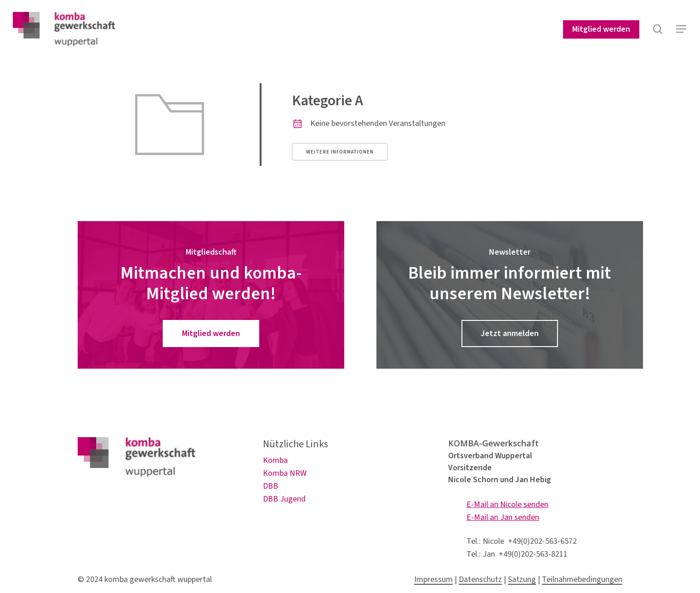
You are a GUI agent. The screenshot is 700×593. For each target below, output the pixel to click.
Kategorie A (327, 101)
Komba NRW (285, 473)
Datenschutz (480, 579)
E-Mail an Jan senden (503, 517)
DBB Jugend (284, 499)
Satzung (522, 579)
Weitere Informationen (340, 152)
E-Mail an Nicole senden (507, 505)
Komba (275, 460)
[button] (682, 31)
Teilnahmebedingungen (582, 579)
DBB (270, 486)
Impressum (433, 579)
